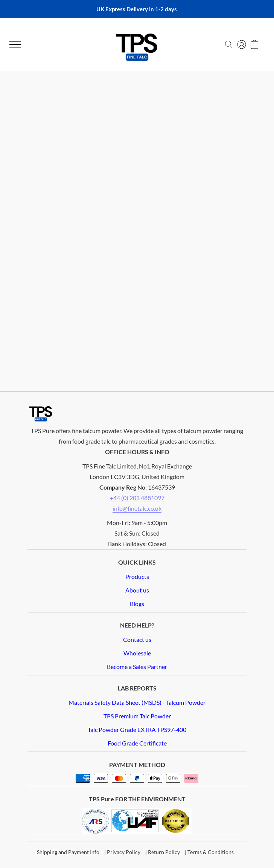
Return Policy (164, 852)
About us (137, 590)
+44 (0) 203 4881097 (137, 498)
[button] (229, 44)
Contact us (137, 639)
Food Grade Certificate (137, 743)
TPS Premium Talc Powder (137, 716)
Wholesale (137, 653)
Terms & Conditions (211, 852)
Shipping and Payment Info (68, 852)
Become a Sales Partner (137, 667)
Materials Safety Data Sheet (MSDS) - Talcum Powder (137, 702)
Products (137, 576)
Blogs (137, 604)
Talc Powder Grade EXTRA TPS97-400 (137, 729)
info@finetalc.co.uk (137, 508)
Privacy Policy (124, 852)
